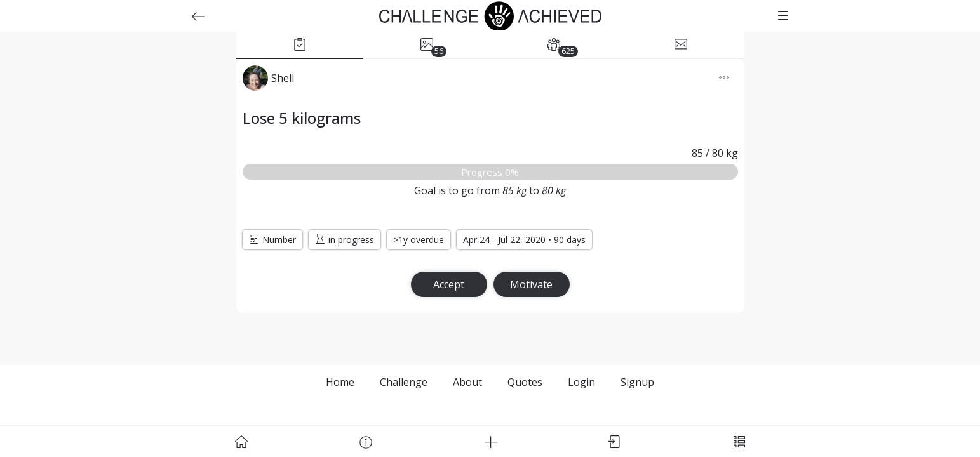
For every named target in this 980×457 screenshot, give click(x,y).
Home (340, 382)
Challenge (404, 382)
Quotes (525, 382)
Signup (637, 382)
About (467, 382)
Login (581, 382)
